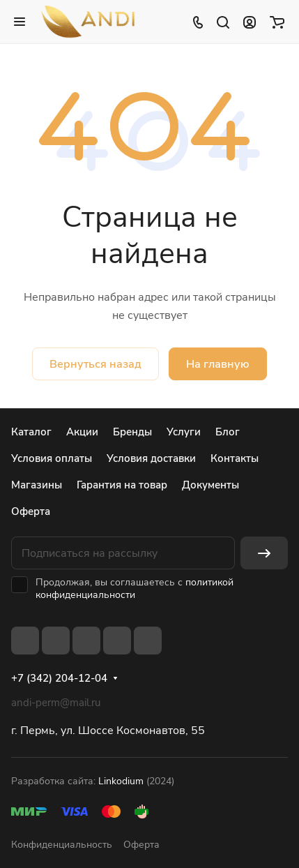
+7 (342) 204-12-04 (59, 678)
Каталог (31, 432)
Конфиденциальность (62, 845)
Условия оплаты (52, 458)
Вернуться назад (95, 364)
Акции (82, 432)
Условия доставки (151, 458)
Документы (210, 485)
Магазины (37, 485)
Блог (228, 432)
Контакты (235, 458)
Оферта (31, 511)
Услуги (184, 432)
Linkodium (121, 781)
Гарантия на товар (122, 485)
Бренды (132, 432)
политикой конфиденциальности (135, 589)
